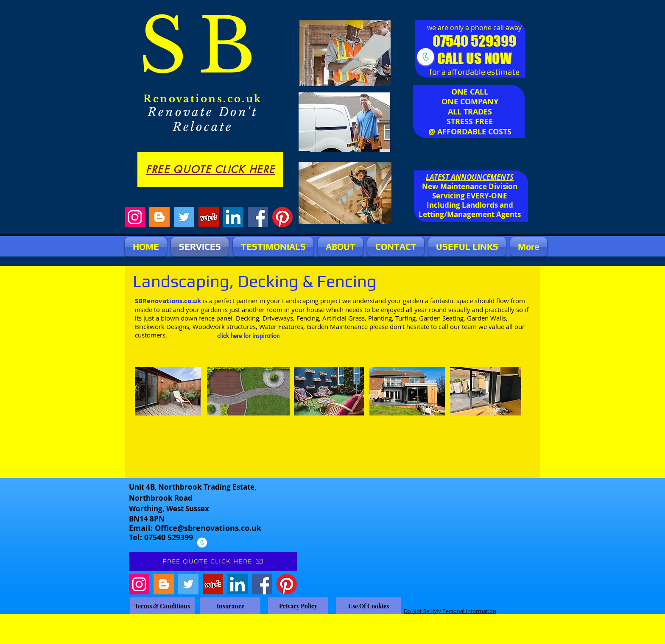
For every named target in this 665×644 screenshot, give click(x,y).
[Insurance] (230, 606)
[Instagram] (135, 217)
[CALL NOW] (426, 56)
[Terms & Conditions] (162, 606)
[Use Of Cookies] (368, 606)
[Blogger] (159, 217)
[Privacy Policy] (298, 606)
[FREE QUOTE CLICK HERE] (210, 170)
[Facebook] (258, 217)
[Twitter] (184, 217)
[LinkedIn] (233, 217)
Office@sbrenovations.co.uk (208, 528)
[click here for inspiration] (248, 336)
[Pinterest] (282, 217)
